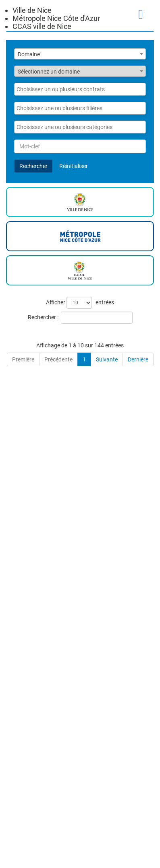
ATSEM (30, 642)
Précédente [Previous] (58, 840)
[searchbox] (76, 89)
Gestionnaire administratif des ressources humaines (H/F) (62, 687)
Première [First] (23, 840)
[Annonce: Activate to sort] (59, 342)
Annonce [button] (21, 346)
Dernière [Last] (138, 840)
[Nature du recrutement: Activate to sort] (136, 342)
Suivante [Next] (107, 840)
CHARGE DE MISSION (55, 497)
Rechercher (33, 166)
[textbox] (80, 72)
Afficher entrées (80, 303)
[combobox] (80, 54)
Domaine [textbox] (29, 54)
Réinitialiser (74, 166)
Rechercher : (43, 317)
